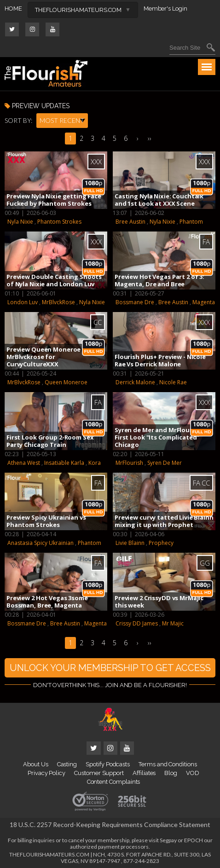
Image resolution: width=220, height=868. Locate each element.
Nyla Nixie (20, 222)
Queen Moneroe (66, 382)
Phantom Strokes (59, 222)
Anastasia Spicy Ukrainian (41, 543)
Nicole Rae (173, 382)
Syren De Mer (165, 463)
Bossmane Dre (135, 302)
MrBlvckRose (58, 302)
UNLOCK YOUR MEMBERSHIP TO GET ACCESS (110, 668)
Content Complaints (114, 782)
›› (150, 138)
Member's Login (165, 9)
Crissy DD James (137, 623)
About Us (35, 764)
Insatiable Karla (64, 463)
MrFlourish (129, 463)
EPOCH (194, 840)
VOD (193, 773)
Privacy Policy (46, 773)
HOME (13, 9)
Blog (171, 773)
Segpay (168, 840)
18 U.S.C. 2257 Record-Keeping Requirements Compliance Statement (110, 825)
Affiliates (144, 773)
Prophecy (161, 543)
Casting (67, 764)
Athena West (24, 463)
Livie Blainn (130, 543)
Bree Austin (130, 222)
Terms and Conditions (168, 764)
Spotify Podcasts (108, 764)
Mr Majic (173, 623)
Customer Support (99, 773)
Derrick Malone (135, 382)
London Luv (23, 302)
